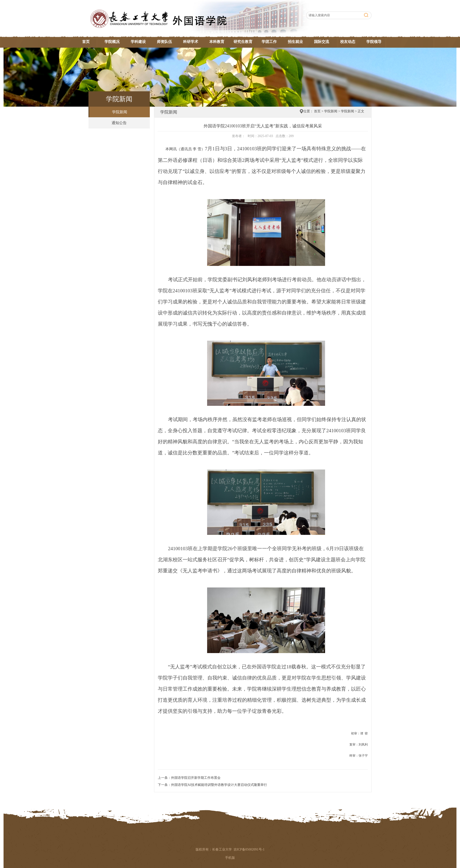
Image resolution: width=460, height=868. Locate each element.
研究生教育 (243, 42)
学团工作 (269, 42)
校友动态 (348, 42)
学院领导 (374, 42)
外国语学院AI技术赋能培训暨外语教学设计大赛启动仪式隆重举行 (219, 785)
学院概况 (112, 42)
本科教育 (217, 42)
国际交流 (322, 42)
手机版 (230, 858)
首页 (86, 42)
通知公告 (119, 123)
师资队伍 (164, 42)
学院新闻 (120, 112)
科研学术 (191, 42)
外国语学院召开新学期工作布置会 (196, 778)
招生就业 (295, 42)
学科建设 (138, 42)
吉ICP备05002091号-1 (249, 849)
